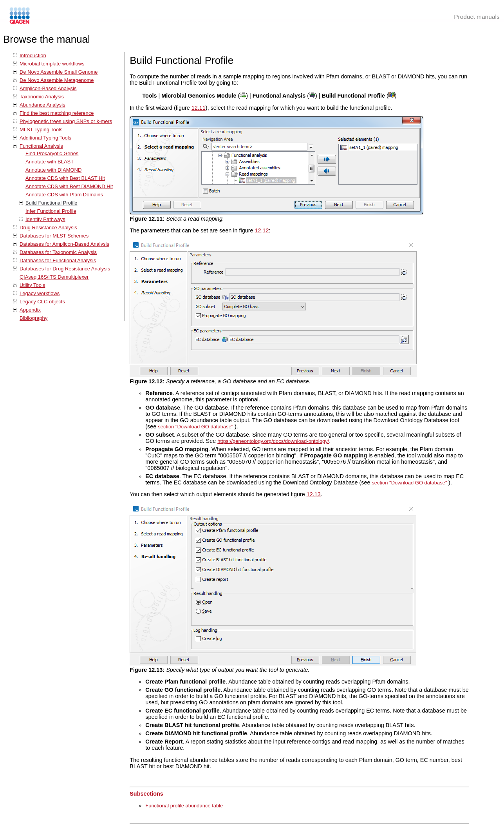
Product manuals (477, 17)
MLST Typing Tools (41, 130)
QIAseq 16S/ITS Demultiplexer (54, 277)
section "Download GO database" (196, 427)
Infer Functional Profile (51, 211)
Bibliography (33, 318)
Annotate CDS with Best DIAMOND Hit (69, 186)
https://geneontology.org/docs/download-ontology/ (273, 441)
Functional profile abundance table (184, 806)
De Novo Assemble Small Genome (59, 72)
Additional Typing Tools (45, 138)
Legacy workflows (40, 293)
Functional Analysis (41, 146)
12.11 (199, 108)
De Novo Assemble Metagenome (57, 80)
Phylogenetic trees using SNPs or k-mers (66, 121)
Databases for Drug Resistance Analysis (65, 269)
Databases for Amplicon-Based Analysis (64, 244)
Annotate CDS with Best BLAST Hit (65, 178)
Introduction (33, 55)
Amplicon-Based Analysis (48, 88)
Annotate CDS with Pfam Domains (64, 195)
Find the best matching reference (57, 113)
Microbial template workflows (52, 64)
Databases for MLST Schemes (54, 236)
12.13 (314, 494)
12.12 (262, 230)
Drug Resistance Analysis (48, 228)
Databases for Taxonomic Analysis (58, 252)
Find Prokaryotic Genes (52, 153)
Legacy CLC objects (42, 302)
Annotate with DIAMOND (53, 170)
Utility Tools (32, 285)
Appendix (30, 310)
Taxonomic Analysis (42, 97)
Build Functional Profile (51, 203)
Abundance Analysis (42, 105)
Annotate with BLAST (50, 162)
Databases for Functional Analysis (58, 260)
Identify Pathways (45, 219)
